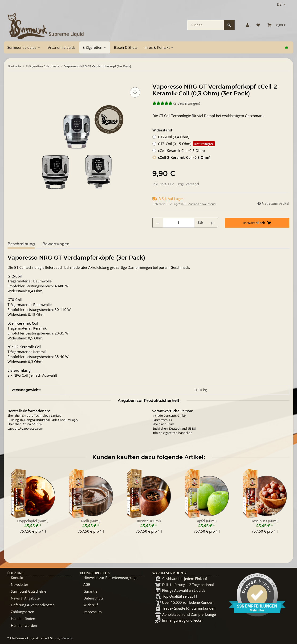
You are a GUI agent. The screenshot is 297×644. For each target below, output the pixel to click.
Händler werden (24, 625)
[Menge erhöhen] (212, 223)
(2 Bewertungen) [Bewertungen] (176, 103)
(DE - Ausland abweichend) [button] (199, 204)
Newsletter (20, 584)
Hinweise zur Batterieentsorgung (110, 578)
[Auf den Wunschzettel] (135, 92)
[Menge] (179, 223)
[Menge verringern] (158, 223)
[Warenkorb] (277, 25)
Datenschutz (93, 598)
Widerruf (91, 605)
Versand (192, 184)
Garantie (90, 591)
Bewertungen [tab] (56, 244)
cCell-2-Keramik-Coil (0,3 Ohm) (184, 157)
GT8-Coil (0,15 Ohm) (186, 144)
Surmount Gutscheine (28, 591)
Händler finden (23, 619)
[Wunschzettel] (258, 25)
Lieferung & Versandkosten (33, 605)
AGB (87, 584)
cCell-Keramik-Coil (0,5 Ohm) (181, 151)
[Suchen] (205, 25)
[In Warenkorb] (11, 81)
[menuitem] (24, 47)
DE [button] (279, 4)
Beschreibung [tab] (21, 244)
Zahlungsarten (22, 612)
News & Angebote (25, 598)
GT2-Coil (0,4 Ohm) (174, 137)
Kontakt (17, 578)
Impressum (93, 612)
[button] (247, 25)
